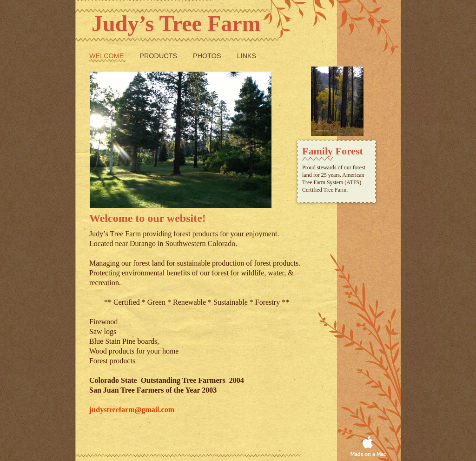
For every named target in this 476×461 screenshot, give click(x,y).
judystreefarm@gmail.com (132, 410)
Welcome (107, 56)
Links (247, 56)
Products (159, 56)
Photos (208, 56)
